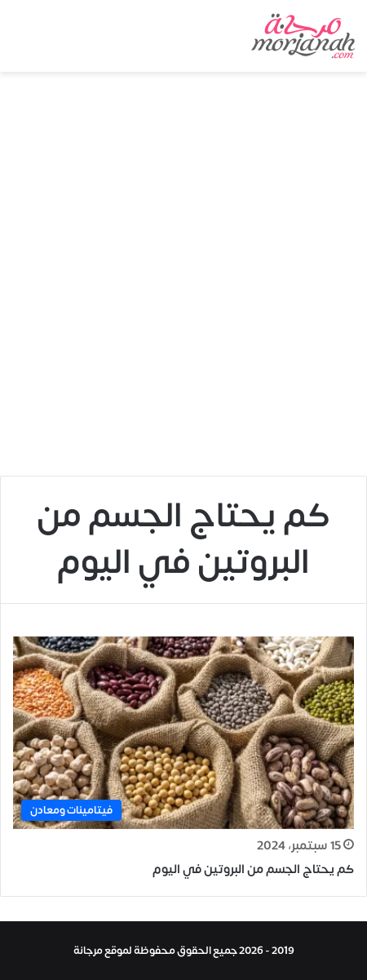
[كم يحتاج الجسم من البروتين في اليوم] (183, 733)
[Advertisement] (183, 280)
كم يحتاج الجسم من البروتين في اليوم (253, 869)
